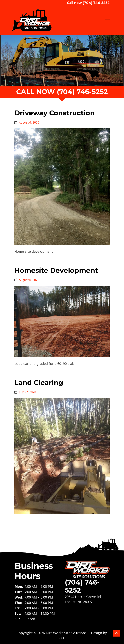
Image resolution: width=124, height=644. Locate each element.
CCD (62, 638)
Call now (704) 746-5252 (88, 3)
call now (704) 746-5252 (62, 92)
